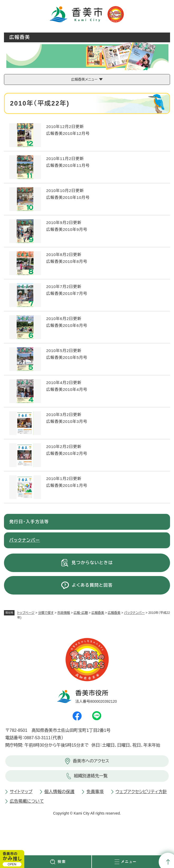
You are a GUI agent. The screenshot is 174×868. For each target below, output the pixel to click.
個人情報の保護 (59, 792)
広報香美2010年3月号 (67, 421)
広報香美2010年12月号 (68, 133)
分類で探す (46, 613)
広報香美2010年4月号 (67, 389)
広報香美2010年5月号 (67, 357)
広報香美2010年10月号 (68, 197)
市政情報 (64, 613)
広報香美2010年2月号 (67, 453)
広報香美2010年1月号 (67, 485)
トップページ (26, 613)
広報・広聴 (81, 613)
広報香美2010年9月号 (67, 229)
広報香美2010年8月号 (67, 261)
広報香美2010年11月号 (68, 165)
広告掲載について (27, 801)
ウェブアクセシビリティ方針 (141, 792)
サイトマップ (21, 792)
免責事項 (95, 792)
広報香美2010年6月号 (67, 325)
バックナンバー (134, 613)
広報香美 (98, 613)
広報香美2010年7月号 (67, 293)
